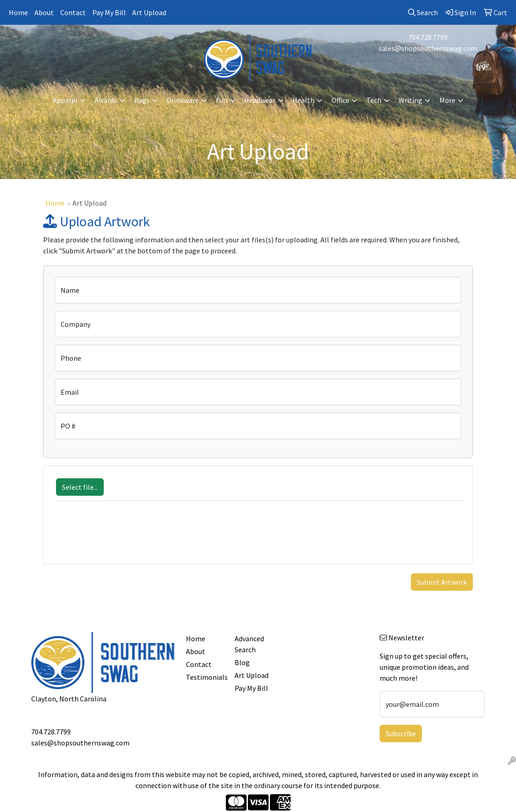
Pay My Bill (109, 12)
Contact (73, 12)
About (44, 12)
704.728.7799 (428, 37)
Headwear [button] (260, 100)
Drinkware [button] (183, 100)
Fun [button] (222, 100)
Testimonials (205, 677)
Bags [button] (142, 100)
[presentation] (122, 537)
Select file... (80, 487)
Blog (242, 662)
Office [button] (340, 100)
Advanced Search (249, 644)
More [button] (447, 100)
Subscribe (401, 734)
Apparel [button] (65, 100)
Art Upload (149, 12)
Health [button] (303, 100)
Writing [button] (410, 100)
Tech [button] (374, 100)
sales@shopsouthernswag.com (428, 48)
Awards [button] (106, 100)
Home (18, 12)
